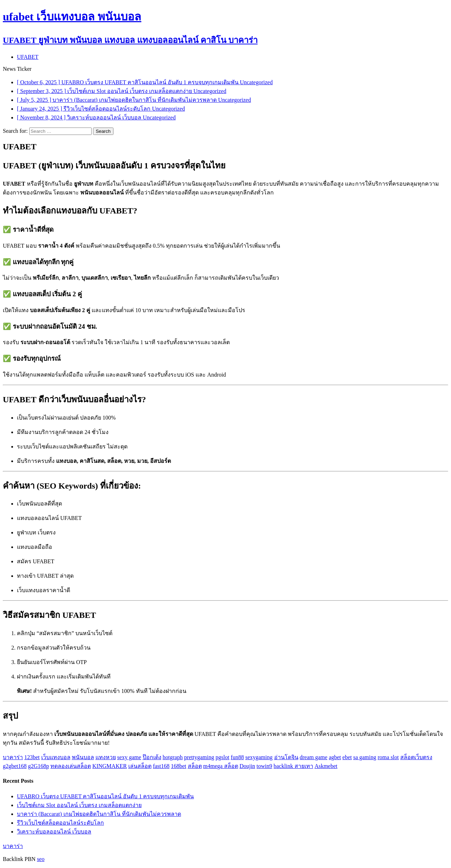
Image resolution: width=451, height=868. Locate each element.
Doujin (247, 766)
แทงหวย (106, 757)
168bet (179, 766)
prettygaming (199, 757)
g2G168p (39, 766)
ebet (347, 757)
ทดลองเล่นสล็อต (71, 766)
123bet (32, 757)
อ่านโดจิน (286, 757)
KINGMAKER (110, 766)
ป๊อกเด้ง (152, 757)
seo (41, 859)
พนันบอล (83, 757)
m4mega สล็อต (221, 766)
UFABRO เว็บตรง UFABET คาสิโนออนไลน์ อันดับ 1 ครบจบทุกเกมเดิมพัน (105, 796)
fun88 (237, 757)
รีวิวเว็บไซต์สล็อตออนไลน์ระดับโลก (60, 823)
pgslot (223, 757)
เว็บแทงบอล (56, 757)
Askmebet (326, 766)
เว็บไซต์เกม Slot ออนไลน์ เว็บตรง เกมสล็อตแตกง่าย (79, 805)
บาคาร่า (13, 757)
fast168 (161, 766)
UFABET (28, 57)
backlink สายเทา (294, 766)
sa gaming (364, 757)
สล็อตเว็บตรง (416, 757)
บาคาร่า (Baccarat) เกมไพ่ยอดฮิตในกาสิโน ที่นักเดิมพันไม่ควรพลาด (99, 814)
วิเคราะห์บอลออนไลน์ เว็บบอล (54, 832)
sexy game (129, 757)
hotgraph (173, 757)
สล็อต (195, 766)
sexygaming (259, 757)
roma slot (388, 757)
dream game (314, 757)
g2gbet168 (15, 766)
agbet (335, 757)
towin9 (264, 766)
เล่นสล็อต (140, 766)
